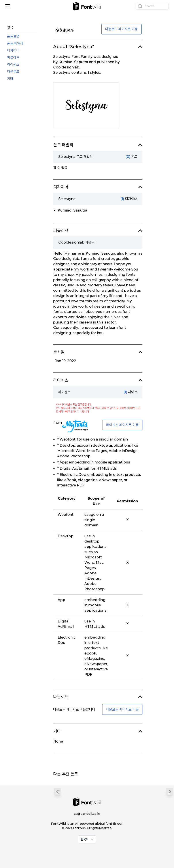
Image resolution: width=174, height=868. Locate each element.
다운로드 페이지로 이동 (121, 29)
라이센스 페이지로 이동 (122, 425)
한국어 (87, 839)
